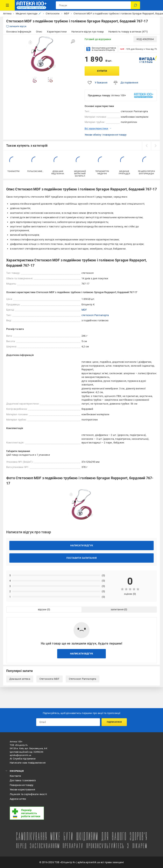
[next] (155, 146)
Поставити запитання (81, 558)
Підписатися (114, 722)
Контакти (15, 776)
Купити (102, 71)
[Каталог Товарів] (7, 5)
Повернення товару (21, 785)
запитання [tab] (117, 609)
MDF (84, 310)
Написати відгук (82, 545)
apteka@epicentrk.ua (20, 755)
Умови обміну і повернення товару (106, 135)
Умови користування (22, 790)
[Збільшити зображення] (73, 41)
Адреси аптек (18, 799)
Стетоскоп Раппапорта (83, 679)
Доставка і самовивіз (23, 780)
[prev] (146, 146)
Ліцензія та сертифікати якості (28, 794)
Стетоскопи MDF (50, 679)
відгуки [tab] (42, 609)
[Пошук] (135, 5)
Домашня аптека (20, 679)
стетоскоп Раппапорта (95, 315)
